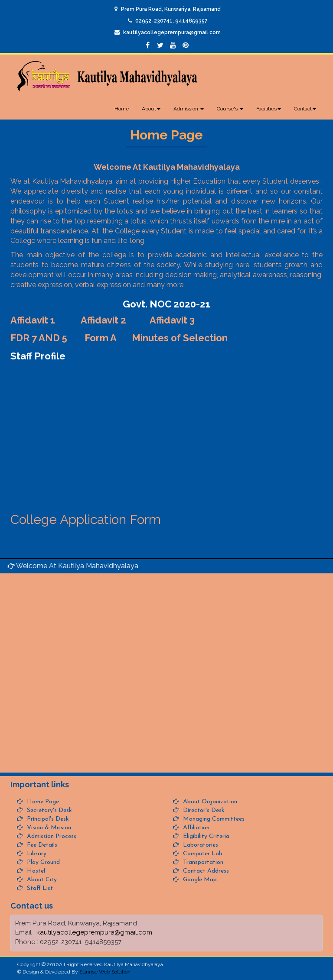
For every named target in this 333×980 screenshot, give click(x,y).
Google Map (199, 880)
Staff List (39, 888)
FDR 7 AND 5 (39, 338)
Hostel (35, 871)
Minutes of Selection (180, 338)
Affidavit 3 (172, 320)
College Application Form (86, 519)
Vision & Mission (48, 828)
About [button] (151, 109)
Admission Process (51, 836)
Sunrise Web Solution (105, 972)
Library (36, 854)
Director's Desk (203, 810)
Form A (101, 338)
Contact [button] (305, 109)
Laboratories (200, 845)
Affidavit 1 (33, 320)
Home (122, 109)
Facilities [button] (269, 109)
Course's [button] (230, 109)
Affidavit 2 (104, 320)
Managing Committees (213, 819)
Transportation (202, 862)
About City (41, 880)
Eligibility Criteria (205, 836)
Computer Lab (202, 854)
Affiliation (195, 828)
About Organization (209, 802)
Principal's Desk (47, 819)
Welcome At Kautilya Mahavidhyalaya (77, 566)
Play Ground (42, 862)
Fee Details (41, 845)
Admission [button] (189, 109)
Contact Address (205, 871)
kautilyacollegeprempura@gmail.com (172, 32)
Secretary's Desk (49, 810)
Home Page (42, 802)
